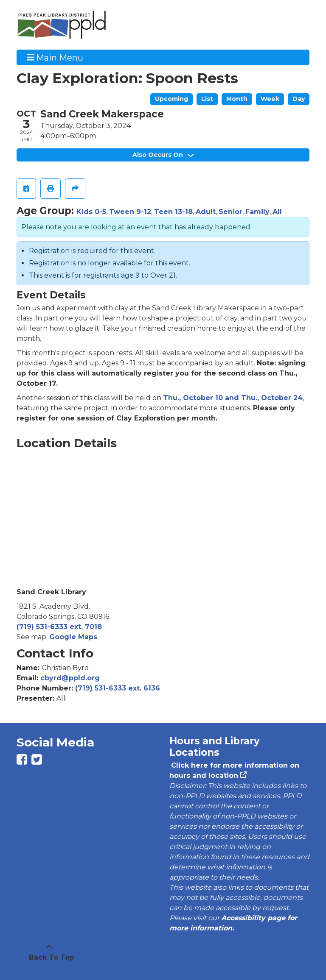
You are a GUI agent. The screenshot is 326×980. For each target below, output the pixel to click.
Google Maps (73, 637)
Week (270, 99)
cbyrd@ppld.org (70, 678)
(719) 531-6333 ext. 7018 (59, 627)
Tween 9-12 (130, 212)
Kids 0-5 (91, 212)
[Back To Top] (49, 952)
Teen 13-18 (173, 212)
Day (299, 99)
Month (237, 99)
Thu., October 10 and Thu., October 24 (233, 398)
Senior (230, 212)
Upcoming (171, 99)
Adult (206, 212)
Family (257, 212)
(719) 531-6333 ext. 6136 (118, 688)
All (277, 212)
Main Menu (55, 57)
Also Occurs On (163, 155)
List (207, 99)
